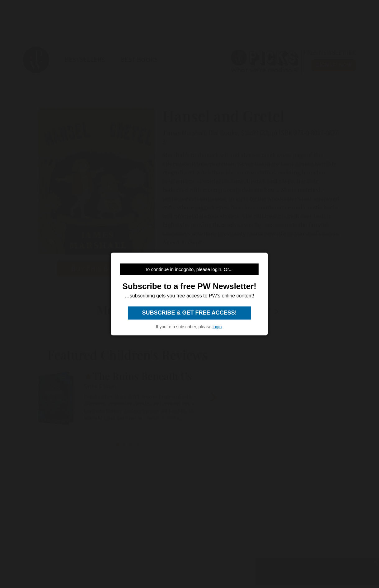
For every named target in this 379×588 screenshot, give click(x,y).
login (217, 327)
